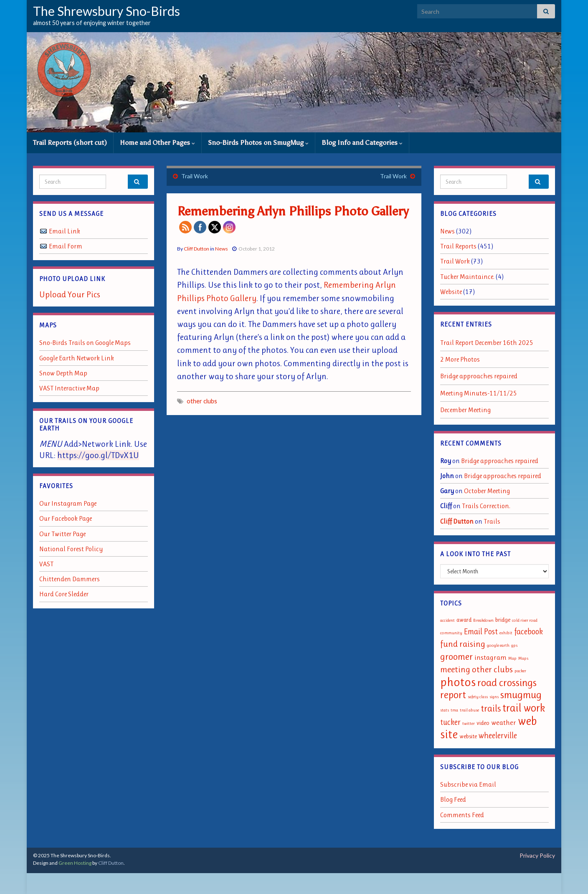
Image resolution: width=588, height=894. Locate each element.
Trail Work (195, 176)
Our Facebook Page (66, 518)
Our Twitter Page (62, 534)
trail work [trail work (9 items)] (524, 708)
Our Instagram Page (68, 503)
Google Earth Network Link (77, 358)
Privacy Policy (537, 855)
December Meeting (465, 410)
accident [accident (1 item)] (447, 620)
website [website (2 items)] (468, 736)
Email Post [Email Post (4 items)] (481, 632)
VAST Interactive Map (69, 388)
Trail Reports (458, 246)
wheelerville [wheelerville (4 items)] (498, 736)
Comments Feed (462, 815)
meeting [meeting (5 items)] (455, 669)
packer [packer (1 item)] (520, 671)
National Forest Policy (71, 549)
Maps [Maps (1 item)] (523, 658)
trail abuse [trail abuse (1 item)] (469, 710)
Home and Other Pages (157, 143)
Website (451, 292)
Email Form (66, 246)
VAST (46, 564)
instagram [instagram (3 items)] (490, 657)
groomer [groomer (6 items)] (456, 656)
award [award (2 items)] (464, 620)
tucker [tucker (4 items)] (450, 722)
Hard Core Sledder (64, 594)
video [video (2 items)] (483, 723)
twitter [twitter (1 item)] (469, 723)
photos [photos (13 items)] (458, 682)
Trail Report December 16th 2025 (487, 343)
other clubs (202, 401)
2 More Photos (460, 359)
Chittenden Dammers (70, 579)
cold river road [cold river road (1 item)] (525, 620)
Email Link (65, 231)
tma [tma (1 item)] (454, 710)
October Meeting (487, 491)
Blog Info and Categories (362, 143)
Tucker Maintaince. (467, 277)
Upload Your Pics (70, 294)
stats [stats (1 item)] (445, 710)
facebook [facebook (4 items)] (528, 632)
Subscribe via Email (468, 784)
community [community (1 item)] (451, 633)
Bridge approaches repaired (479, 376)
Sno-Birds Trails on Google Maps (85, 343)
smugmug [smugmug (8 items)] (521, 695)
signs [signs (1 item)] (494, 697)
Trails (492, 521)
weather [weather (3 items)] (504, 722)
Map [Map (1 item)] (512, 658)
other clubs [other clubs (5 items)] (492, 669)
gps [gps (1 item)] (514, 645)
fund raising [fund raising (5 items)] (463, 644)
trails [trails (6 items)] (491, 708)
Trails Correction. (486, 506)
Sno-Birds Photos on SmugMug (258, 143)
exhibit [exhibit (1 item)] (506, 633)
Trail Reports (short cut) (70, 143)
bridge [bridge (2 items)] (503, 620)
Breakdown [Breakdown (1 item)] (483, 620)
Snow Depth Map (63, 373)
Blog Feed (453, 799)
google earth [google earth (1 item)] (498, 645)
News (222, 249)
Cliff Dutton (196, 249)
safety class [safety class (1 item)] (478, 697)
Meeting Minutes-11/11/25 (479, 393)
